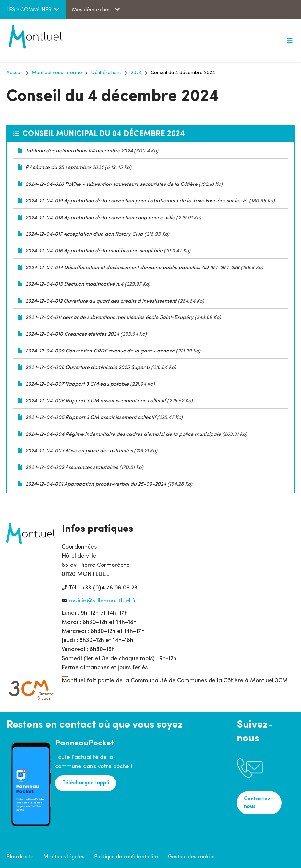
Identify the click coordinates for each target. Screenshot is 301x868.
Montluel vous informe (57, 73)
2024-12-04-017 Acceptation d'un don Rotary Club (84, 234)
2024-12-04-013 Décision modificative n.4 (74, 284)
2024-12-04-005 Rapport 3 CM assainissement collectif (90, 418)
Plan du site (20, 857)
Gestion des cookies (192, 857)
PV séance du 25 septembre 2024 (64, 168)
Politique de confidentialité (126, 857)
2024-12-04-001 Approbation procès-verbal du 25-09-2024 (96, 484)
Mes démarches (92, 10)
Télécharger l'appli (86, 783)
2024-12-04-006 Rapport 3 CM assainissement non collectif (96, 401)
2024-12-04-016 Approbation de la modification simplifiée (94, 251)
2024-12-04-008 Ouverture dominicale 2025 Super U (88, 368)
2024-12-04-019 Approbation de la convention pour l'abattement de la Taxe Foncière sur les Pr (137, 201)
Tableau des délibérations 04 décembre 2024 (79, 151)
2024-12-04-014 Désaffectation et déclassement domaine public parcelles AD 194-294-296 (132, 268)
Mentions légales (64, 857)
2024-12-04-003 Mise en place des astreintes (79, 451)
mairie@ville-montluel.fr (102, 601)
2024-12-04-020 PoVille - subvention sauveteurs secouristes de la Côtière (111, 184)
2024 (136, 73)
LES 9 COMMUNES (29, 10)
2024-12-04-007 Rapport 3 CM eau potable (77, 384)
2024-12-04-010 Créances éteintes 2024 (72, 334)
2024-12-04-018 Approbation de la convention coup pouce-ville (101, 218)
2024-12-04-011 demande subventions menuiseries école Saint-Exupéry (109, 318)
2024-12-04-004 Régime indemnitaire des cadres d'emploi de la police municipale (123, 434)
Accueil (15, 73)
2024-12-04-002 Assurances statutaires (72, 468)
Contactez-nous (259, 803)
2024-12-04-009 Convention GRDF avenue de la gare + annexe (100, 351)
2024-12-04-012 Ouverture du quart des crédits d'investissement (101, 301)
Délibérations (106, 73)
